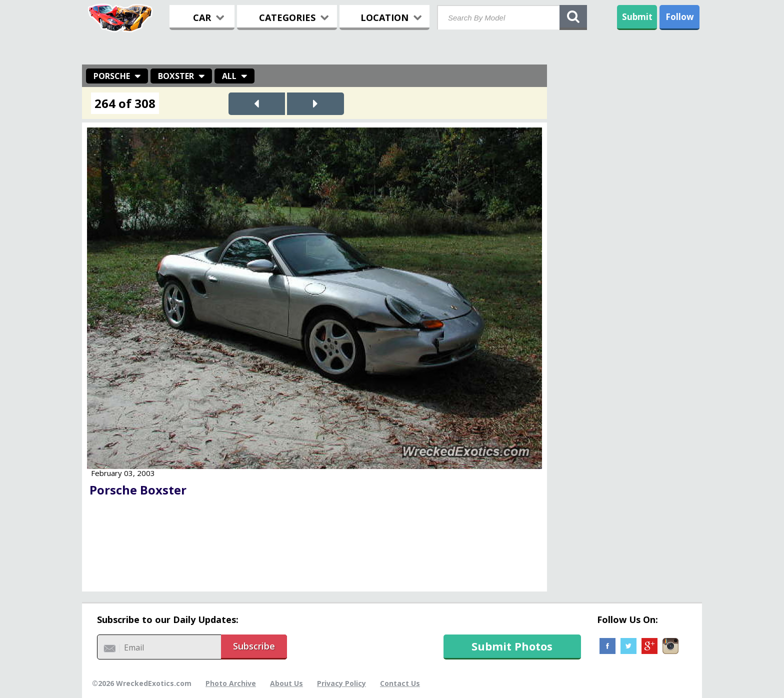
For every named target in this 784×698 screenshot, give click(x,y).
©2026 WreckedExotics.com (142, 683)
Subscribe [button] (254, 646)
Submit (637, 17)
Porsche (112, 76)
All (229, 76)
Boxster (176, 76)
